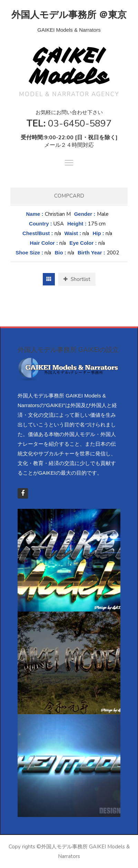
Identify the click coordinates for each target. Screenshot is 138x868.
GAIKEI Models (69, 66)
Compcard (69, 196)
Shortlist (77, 279)
